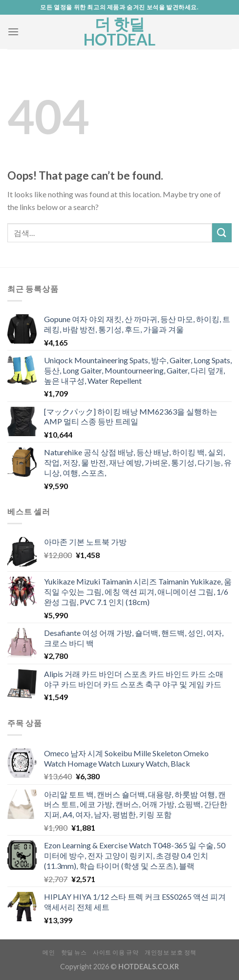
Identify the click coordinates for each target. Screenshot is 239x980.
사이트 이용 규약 (116, 952)
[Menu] (13, 32)
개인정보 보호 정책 (171, 952)
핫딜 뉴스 (74, 952)
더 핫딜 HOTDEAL (119, 32)
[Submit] (222, 233)
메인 (49, 952)
